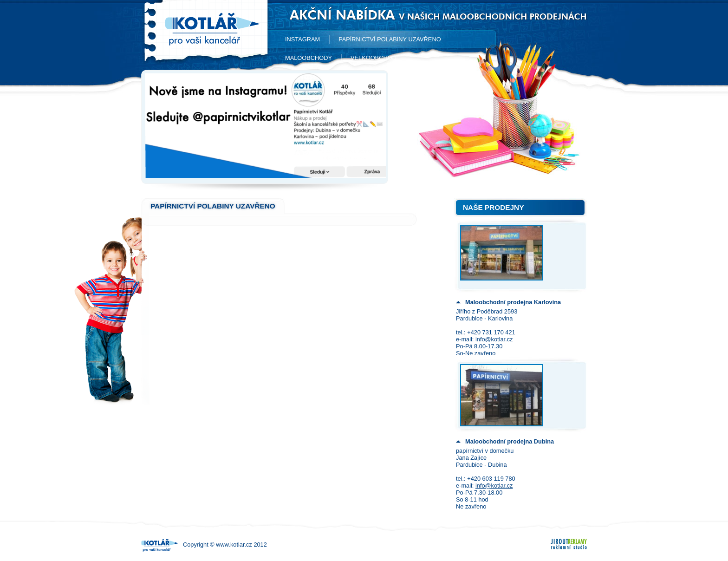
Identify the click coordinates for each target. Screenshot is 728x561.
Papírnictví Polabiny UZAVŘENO (390, 39)
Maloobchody (309, 58)
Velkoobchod (374, 58)
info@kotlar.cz (494, 339)
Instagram (302, 39)
